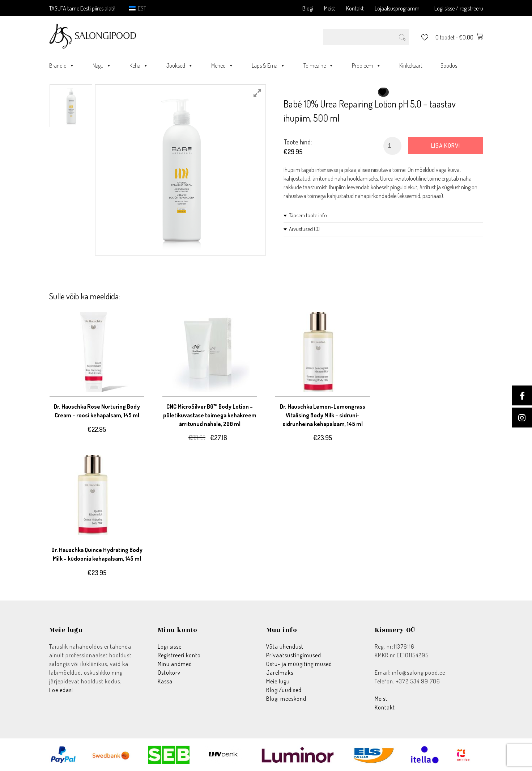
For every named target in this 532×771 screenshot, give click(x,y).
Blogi (308, 8)
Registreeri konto (179, 655)
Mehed (222, 66)
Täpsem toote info (308, 215)
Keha (139, 66)
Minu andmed (175, 664)
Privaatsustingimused (294, 655)
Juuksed (180, 66)
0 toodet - (459, 37)
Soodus (449, 66)
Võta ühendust (285, 646)
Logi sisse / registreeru (459, 8)
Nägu (102, 66)
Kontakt (355, 8)
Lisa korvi (446, 145)
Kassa (165, 681)
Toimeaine (319, 66)
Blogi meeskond (286, 699)
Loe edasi (61, 690)
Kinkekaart (411, 66)
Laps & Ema (269, 66)
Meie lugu (278, 681)
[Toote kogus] (392, 146)
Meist (330, 8)
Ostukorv (169, 673)
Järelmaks (280, 673)
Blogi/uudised (284, 690)
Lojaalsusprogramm (397, 8)
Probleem (367, 66)
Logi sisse (170, 646)
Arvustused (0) (304, 229)
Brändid (62, 66)
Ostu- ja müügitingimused (299, 664)
